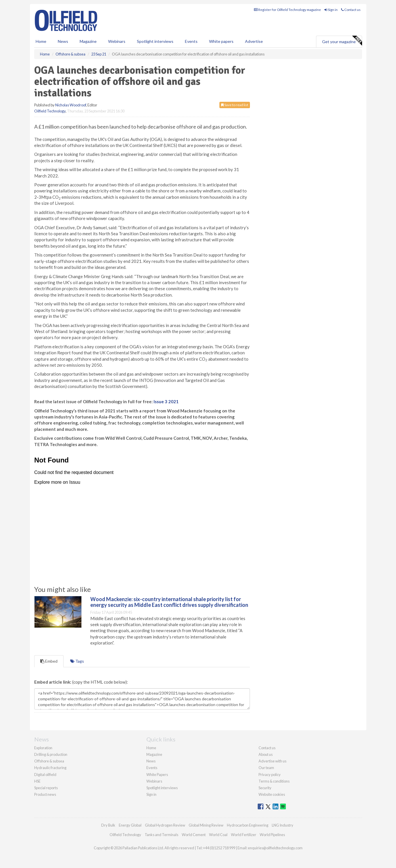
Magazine (88, 41)
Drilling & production (51, 754)
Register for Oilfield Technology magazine (287, 10)
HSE (37, 781)
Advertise (254, 41)
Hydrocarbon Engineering (248, 825)
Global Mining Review (206, 825)
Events (191, 41)
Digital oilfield (45, 775)
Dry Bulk (108, 825)
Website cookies (272, 794)
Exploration (43, 748)
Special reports (46, 788)
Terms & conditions (274, 781)
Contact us (351, 10)
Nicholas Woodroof (71, 105)
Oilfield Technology (50, 111)
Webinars (117, 41)
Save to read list (235, 105)
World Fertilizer (244, 835)
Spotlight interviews (155, 41)
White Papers (157, 775)
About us (266, 754)
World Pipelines (272, 835)
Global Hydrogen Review (165, 825)
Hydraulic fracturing (50, 768)
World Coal (218, 835)
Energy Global (130, 825)
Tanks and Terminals (161, 835)
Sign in (331, 10)
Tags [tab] (77, 661)
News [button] (63, 41)
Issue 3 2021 (166, 402)
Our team (266, 768)
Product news (45, 794)
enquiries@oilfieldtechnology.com (275, 848)
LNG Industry (283, 825)
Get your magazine (342, 41)
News (151, 761)
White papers (221, 41)
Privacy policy (270, 775)
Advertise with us (272, 761)
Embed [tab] (49, 661)
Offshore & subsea (49, 761)
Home (41, 41)
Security (265, 788)
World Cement (194, 835)
